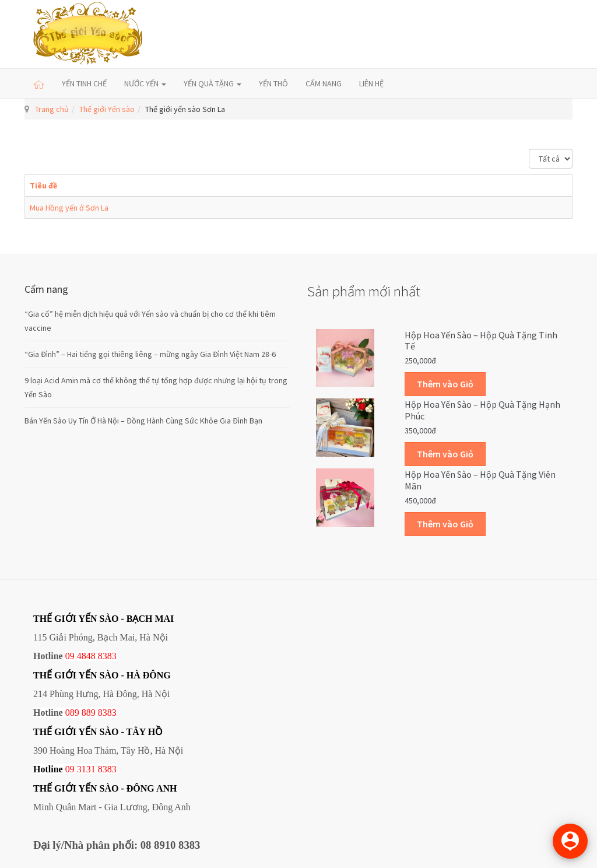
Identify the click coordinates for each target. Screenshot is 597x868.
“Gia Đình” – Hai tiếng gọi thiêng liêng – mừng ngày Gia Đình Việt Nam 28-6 (150, 354)
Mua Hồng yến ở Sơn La (69, 208)
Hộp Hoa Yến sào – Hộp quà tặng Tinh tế (481, 341)
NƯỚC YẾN (145, 83)
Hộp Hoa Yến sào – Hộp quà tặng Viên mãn (480, 480)
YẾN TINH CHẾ (84, 83)
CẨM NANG (324, 83)
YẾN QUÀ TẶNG (213, 83)
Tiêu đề (43, 185)
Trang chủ (52, 109)
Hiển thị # (529, 149)
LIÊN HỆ (371, 83)
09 (70, 769)
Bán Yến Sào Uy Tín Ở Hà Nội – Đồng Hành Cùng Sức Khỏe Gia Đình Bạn (143, 421)
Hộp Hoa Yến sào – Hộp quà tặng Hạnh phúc (482, 410)
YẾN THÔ (273, 83)
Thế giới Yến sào (107, 109)
